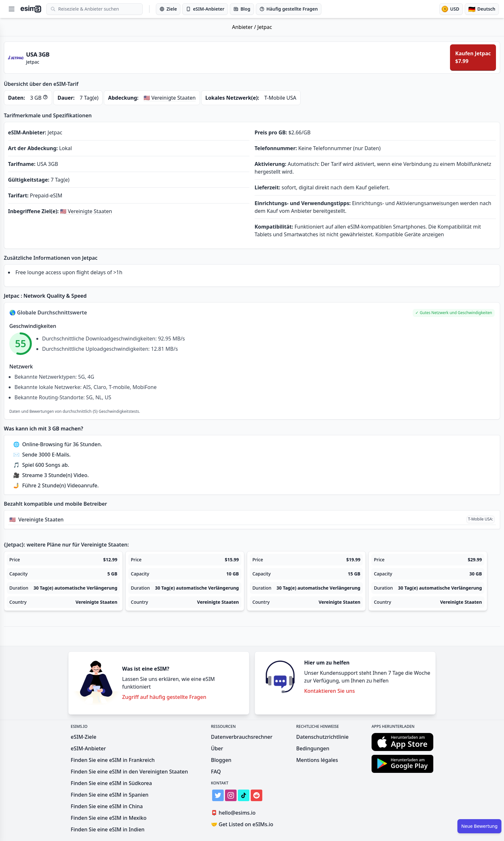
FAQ (216, 772)
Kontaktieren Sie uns (329, 691)
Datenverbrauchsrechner (242, 737)
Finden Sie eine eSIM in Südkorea (111, 783)
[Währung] (451, 9)
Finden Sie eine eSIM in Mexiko (109, 818)
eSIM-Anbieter (88, 748)
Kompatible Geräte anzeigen (410, 234)
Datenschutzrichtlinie (323, 737)
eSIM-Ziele (84, 737)
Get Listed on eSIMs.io (242, 824)
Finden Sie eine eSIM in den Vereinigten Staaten (129, 772)
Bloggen (221, 760)
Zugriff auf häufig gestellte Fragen (164, 697)
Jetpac (265, 27)
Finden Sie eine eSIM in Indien (108, 829)
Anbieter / (245, 27)
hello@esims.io (234, 813)
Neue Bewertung (479, 826)
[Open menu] (12, 9)
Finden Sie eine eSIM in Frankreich (113, 760)
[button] (454, 313)
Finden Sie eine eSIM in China (107, 806)
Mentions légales (317, 760)
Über (217, 748)
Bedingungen (313, 748)
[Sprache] (482, 9)
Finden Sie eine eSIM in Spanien (110, 795)
